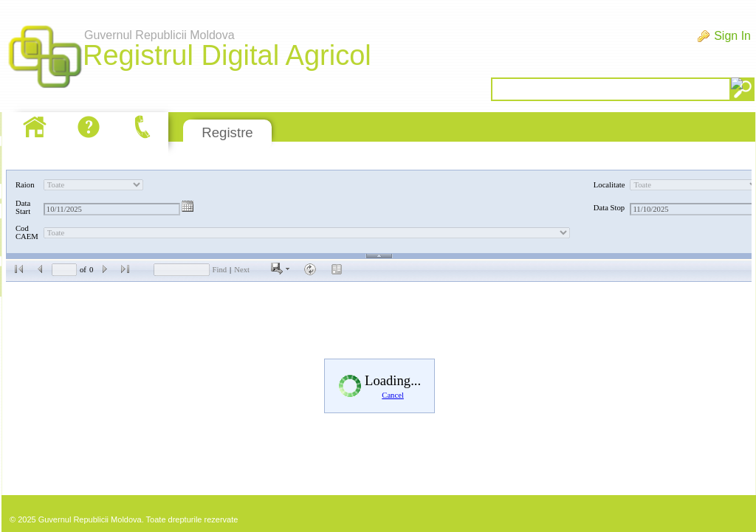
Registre (227, 132)
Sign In (732, 36)
